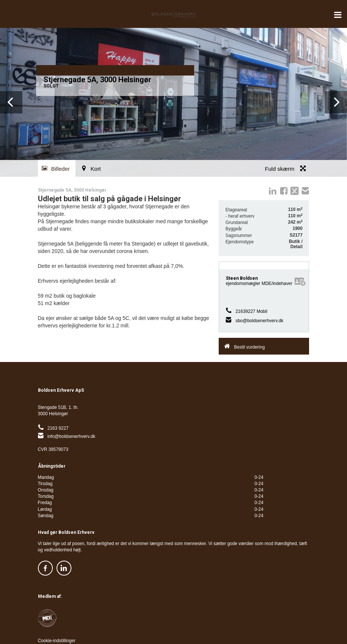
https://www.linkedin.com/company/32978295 (64, 568)
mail (305, 191)
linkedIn (273, 191)
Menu (338, 11)
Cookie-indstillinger (57, 641)
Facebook (284, 191)
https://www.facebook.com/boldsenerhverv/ (45, 568)
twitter (295, 191)
